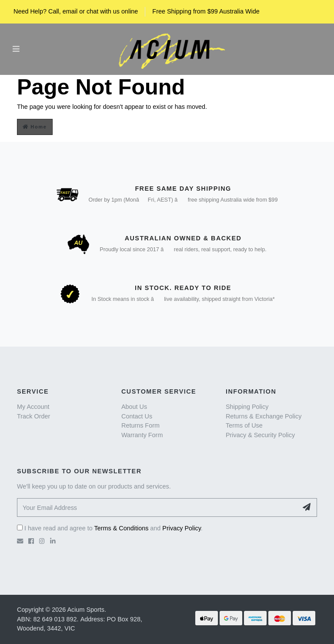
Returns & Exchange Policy (264, 416)
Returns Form (140, 425)
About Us (134, 407)
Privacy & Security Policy (260, 435)
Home (35, 127)
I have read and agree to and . (110, 528)
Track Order (33, 416)
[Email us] (20, 541)
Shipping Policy (247, 407)
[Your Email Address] (157, 507)
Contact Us (137, 416)
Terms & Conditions (122, 528)
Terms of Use (244, 425)
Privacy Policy (182, 528)
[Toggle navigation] (16, 49)
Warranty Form (142, 435)
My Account (33, 407)
